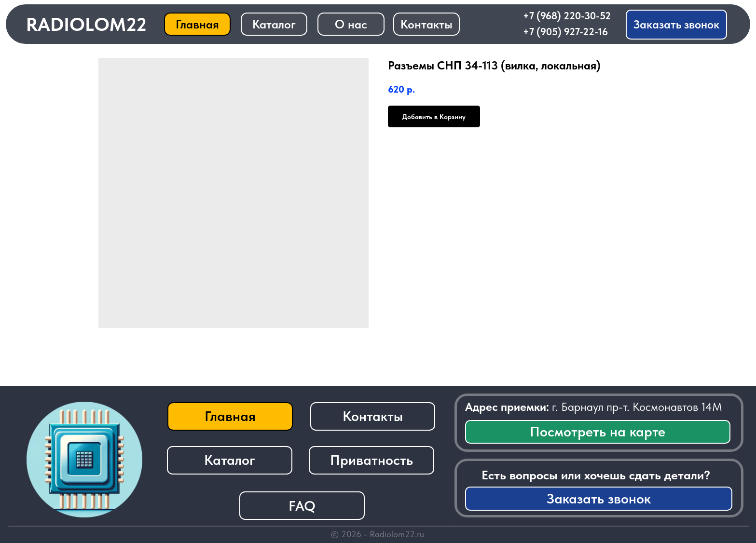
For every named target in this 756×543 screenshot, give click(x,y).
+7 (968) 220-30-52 (567, 16)
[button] (676, 25)
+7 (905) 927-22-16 (565, 32)
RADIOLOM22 (86, 24)
